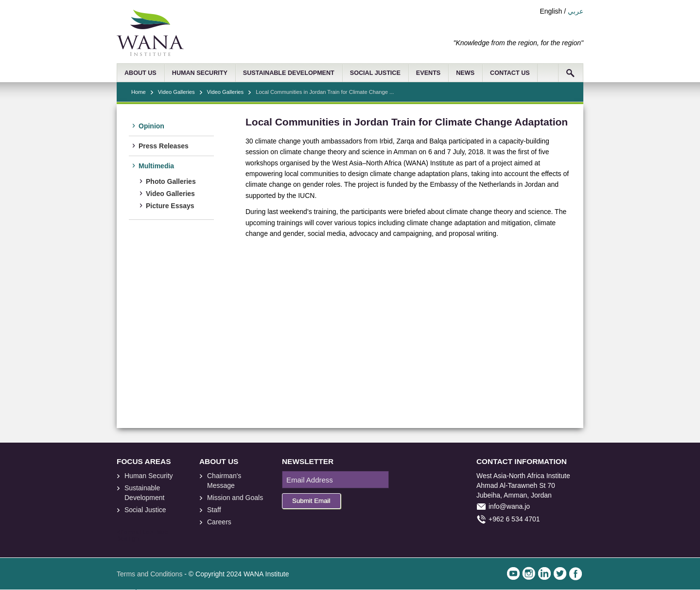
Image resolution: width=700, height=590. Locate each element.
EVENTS (428, 73)
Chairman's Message (224, 481)
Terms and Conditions (149, 574)
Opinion (151, 126)
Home (139, 92)
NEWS (465, 73)
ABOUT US (140, 73)
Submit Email (311, 501)
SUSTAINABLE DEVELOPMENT (289, 73)
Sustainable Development (145, 493)
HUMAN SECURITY (200, 73)
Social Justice (145, 510)
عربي (576, 11)
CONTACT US (510, 73)
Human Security (149, 476)
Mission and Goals (235, 498)
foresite (135, 533)
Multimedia (156, 166)
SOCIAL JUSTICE (375, 73)
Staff (214, 510)
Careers (219, 522)
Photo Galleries (171, 181)
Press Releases (164, 146)
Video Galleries (176, 92)
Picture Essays (170, 206)
